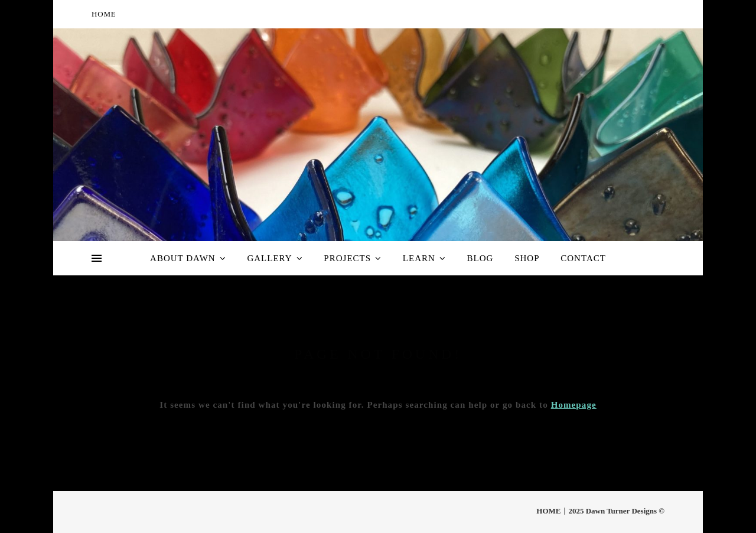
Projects (347, 258)
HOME (104, 14)
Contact (583, 258)
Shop (527, 258)
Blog (480, 258)
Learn (419, 258)
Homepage (574, 405)
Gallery (269, 258)
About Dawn (183, 258)
